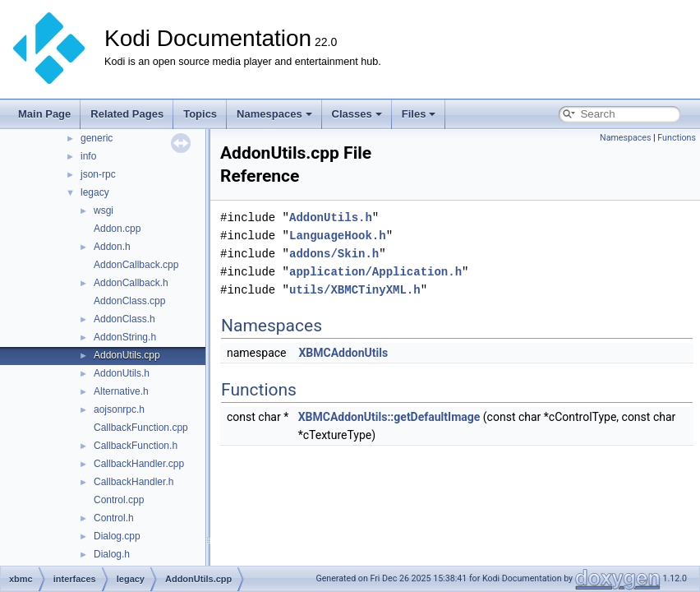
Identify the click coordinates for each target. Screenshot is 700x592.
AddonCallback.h (131, 283)
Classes (357, 114)
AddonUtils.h (122, 373)
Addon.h (112, 247)
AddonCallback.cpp (136, 265)
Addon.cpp (117, 229)
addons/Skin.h (334, 254)
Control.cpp (119, 500)
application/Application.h (375, 272)
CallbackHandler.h (134, 482)
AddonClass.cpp (129, 301)
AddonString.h (125, 337)
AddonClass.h (124, 319)
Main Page (44, 114)
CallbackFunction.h (136, 446)
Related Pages (127, 114)
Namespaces (274, 114)
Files (419, 114)
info (88, 156)
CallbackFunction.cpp (141, 428)
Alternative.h (121, 391)
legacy (95, 192)
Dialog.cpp (117, 536)
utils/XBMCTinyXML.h (355, 290)
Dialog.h (112, 554)
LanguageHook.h (338, 236)
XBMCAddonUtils (343, 353)
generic (97, 138)
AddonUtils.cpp (127, 355)
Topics (200, 114)
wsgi (104, 210)
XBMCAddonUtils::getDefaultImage (389, 417)
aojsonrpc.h (119, 409)
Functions (677, 138)
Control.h (114, 518)
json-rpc (98, 174)
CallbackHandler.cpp (139, 464)
